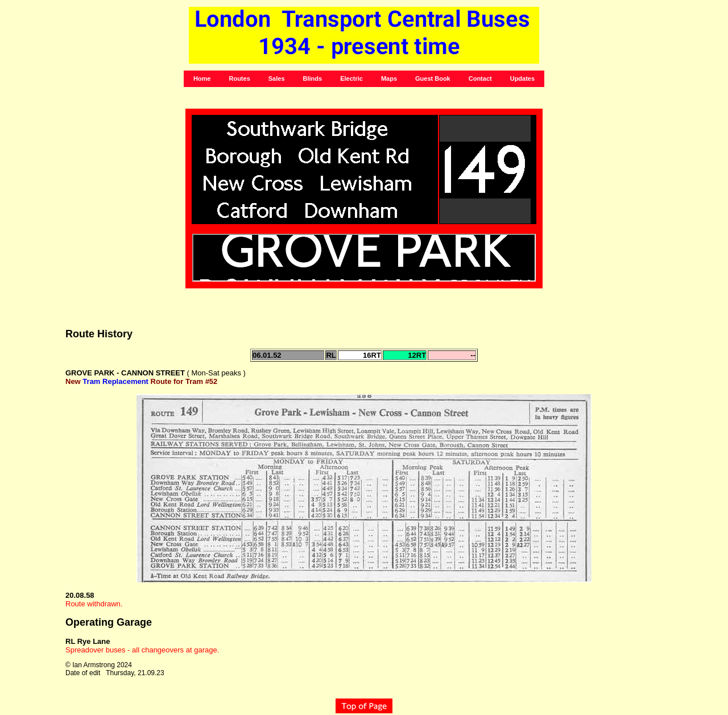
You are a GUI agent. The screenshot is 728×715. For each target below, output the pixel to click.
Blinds (313, 78)
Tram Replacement (115, 381)
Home (202, 78)
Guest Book (433, 78)
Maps (389, 78)
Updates (522, 78)
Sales (277, 78)
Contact (480, 78)
